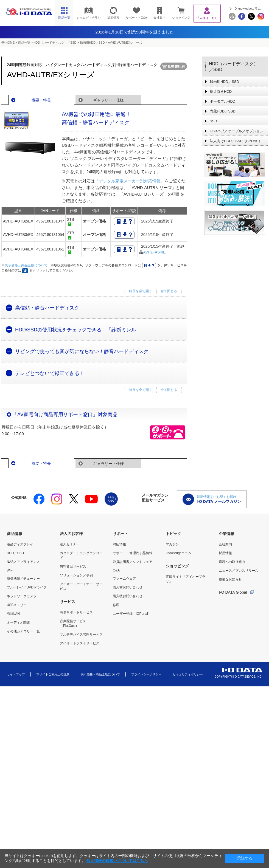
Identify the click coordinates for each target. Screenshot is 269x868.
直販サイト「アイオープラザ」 (186, 579)
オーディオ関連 (18, 622)
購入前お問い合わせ (128, 587)
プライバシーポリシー (146, 674)
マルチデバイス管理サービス (81, 635)
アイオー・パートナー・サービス (81, 586)
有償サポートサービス (76, 612)
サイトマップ (16, 674)
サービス (68, 602)
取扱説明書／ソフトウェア (133, 562)
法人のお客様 (71, 534)
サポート (121, 534)
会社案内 (225, 544)
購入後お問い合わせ (128, 596)
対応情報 (119, 544)
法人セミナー (70, 544)
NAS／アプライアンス (23, 562)
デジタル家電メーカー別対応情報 (130, 181)
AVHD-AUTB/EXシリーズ (125, 43)
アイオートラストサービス (80, 643)
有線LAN (13, 614)
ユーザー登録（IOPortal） (132, 614)
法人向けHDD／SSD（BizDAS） (236, 141)
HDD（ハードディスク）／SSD (55, 43)
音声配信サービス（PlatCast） (73, 623)
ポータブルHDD (222, 101)
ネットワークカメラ (22, 596)
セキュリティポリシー (188, 674)
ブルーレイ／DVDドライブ (27, 587)
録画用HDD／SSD (92, 43)
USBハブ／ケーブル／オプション (237, 131)
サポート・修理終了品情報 (133, 553)
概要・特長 (41, 100)
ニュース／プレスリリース (239, 571)
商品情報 (15, 534)
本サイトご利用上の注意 (53, 674)
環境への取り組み (232, 562)
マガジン (172, 544)
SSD (213, 121)
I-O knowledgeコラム (247, 9)
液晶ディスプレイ (20, 544)
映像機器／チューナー (23, 579)
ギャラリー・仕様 (108, 100)
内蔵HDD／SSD (223, 111)
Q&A (116, 570)
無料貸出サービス (73, 567)
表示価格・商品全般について (100, 674)
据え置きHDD (221, 91)
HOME (10, 43)
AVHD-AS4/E (154, 252)
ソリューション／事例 (76, 575)
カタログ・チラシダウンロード (81, 555)
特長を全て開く (141, 291)
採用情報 (225, 553)
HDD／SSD (16, 553)
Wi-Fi (11, 570)
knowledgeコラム (179, 553)
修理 (116, 605)
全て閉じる (169, 291)
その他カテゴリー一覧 (23, 631)
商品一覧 (24, 43)
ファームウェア (124, 579)
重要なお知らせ (230, 579)
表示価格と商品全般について (26, 265)
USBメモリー (17, 605)
